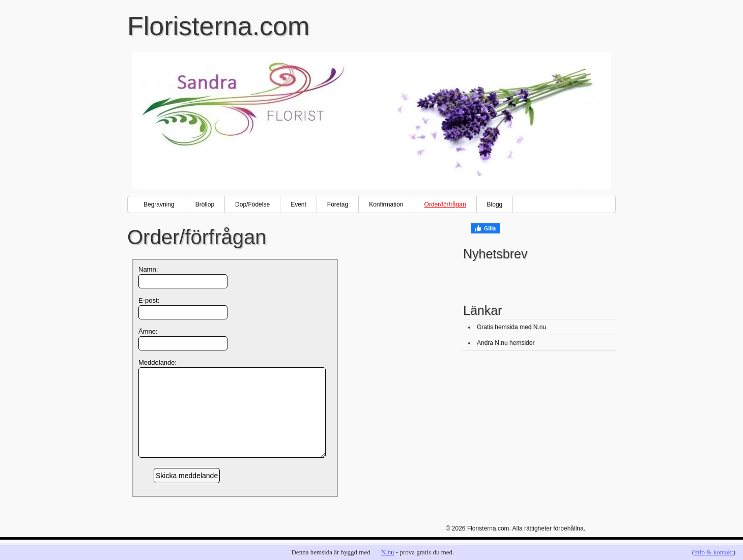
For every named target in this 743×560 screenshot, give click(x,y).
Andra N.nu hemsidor (506, 343)
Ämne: (148, 331)
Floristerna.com (218, 26)
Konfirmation (386, 204)
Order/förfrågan (445, 204)
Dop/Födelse (252, 204)
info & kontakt (714, 552)
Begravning (159, 204)
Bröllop (205, 204)
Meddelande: (158, 362)
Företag (338, 204)
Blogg (495, 204)
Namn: (148, 269)
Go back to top (601, 540)
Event (298, 204)
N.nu (388, 552)
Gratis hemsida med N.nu (511, 327)
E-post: (149, 300)
